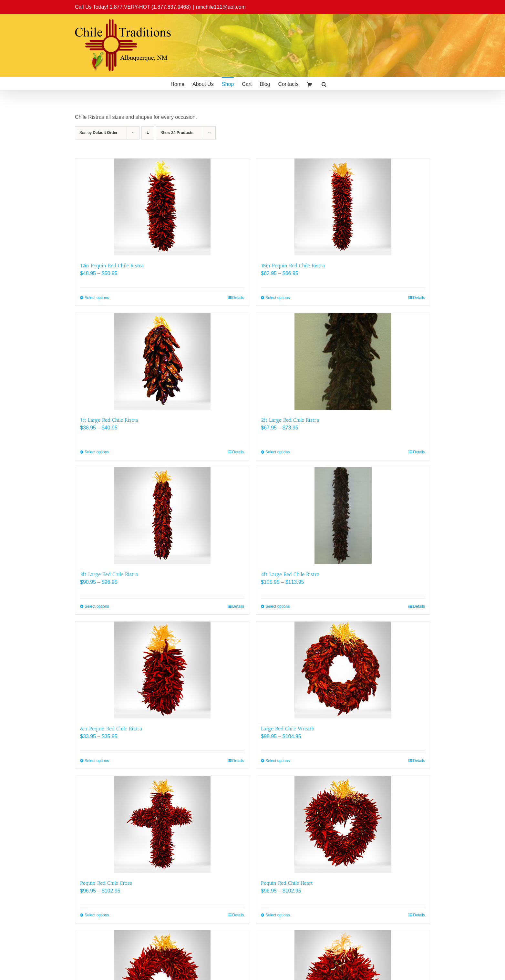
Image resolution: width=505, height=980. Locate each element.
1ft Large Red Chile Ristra (109, 420)
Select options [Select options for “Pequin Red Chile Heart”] (278, 915)
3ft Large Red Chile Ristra (109, 574)
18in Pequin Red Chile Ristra (293, 266)
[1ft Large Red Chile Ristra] (162, 361)
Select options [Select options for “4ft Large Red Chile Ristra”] (278, 606)
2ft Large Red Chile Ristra (290, 420)
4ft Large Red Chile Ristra (290, 574)
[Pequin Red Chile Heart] (343, 824)
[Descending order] (148, 133)
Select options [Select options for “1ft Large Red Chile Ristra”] (97, 452)
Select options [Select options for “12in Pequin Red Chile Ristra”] (97, 298)
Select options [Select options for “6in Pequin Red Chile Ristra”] (97, 761)
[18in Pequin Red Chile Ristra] (343, 207)
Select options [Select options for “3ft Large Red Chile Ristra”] (97, 606)
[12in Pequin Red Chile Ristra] (162, 207)
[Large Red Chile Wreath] (343, 670)
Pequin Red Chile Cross (106, 883)
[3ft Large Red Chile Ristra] (162, 516)
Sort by (98, 133)
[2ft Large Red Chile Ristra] (343, 361)
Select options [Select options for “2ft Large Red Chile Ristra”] (278, 452)
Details (238, 298)
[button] (324, 84)
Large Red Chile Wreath (288, 729)
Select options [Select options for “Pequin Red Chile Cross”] (97, 915)
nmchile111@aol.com (221, 7)
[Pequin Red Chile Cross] (162, 824)
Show (177, 133)
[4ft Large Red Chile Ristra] (343, 516)
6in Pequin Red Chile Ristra (111, 729)
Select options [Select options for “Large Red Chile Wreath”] (278, 761)
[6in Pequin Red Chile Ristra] (162, 670)
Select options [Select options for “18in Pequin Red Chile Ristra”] (278, 298)
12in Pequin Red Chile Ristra (112, 266)
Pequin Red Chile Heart (287, 883)
